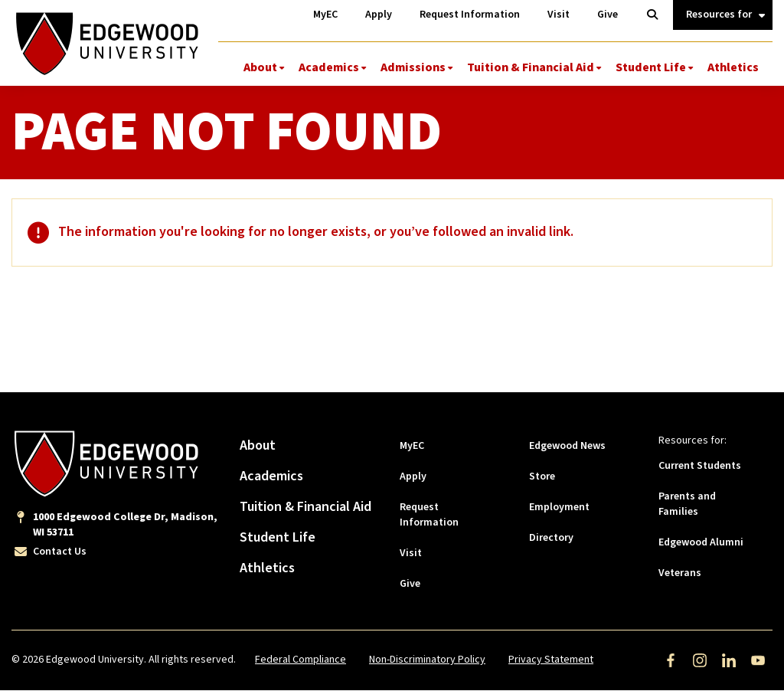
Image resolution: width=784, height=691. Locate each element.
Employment (559, 508)
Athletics (733, 67)
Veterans (680, 574)
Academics (329, 67)
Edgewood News (567, 447)
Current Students (700, 467)
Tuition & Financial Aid (531, 67)
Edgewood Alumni (701, 543)
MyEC (412, 447)
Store (542, 477)
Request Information (429, 516)
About (260, 67)
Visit (411, 554)
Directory (551, 539)
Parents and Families (687, 505)
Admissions (413, 67)
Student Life (651, 67)
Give (410, 585)
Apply (413, 477)
